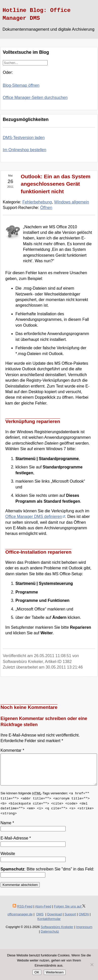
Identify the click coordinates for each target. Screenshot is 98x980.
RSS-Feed (25, 912)
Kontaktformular (49, 925)
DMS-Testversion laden (24, 138)
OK (37, 972)
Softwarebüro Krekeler (57, 933)
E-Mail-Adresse (16, 844)
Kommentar (12, 750)
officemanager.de (20, 920)
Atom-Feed (43, 912)
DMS (40, 920)
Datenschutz (50, 938)
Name (7, 829)
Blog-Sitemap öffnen (21, 85)
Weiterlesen (55, 972)
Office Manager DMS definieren (34, 517)
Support (70, 920)
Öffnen (46, 208)
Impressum (84, 933)
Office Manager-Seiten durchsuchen (35, 98)
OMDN (84, 920)
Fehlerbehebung (37, 202)
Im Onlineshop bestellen (25, 150)
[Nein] (92, 965)
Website (8, 860)
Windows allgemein (72, 202)
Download (54, 920)
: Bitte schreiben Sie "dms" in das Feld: (47, 875)
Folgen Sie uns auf (70, 912)
